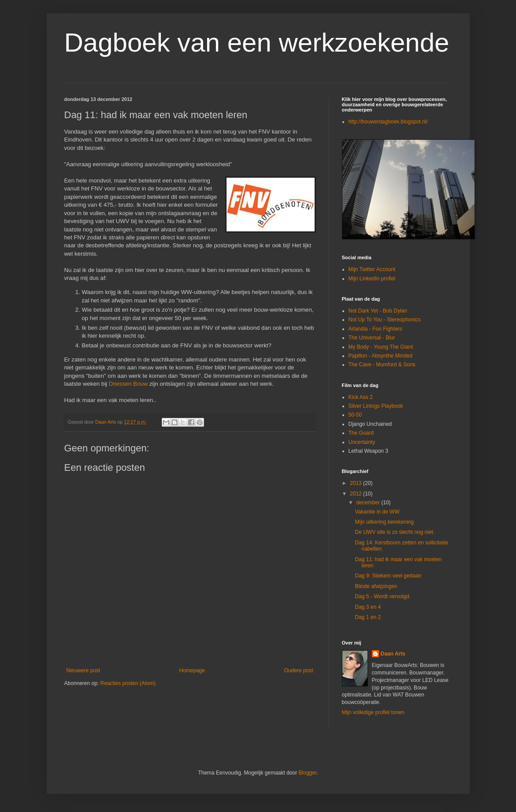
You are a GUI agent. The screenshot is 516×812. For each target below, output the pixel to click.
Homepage (192, 670)
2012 (356, 494)
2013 (356, 483)
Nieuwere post (84, 670)
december (369, 503)
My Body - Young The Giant (381, 347)
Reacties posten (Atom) (128, 683)
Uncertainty (362, 442)
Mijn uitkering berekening (384, 522)
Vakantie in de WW (377, 512)
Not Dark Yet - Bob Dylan (378, 311)
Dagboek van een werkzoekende (257, 43)
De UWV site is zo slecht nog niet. (395, 532)
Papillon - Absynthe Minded (381, 356)
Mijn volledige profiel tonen (373, 712)
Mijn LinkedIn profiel (372, 279)
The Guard (361, 433)
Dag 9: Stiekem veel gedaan (388, 576)
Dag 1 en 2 (368, 617)
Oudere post (298, 670)
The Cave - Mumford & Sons (382, 365)
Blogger (308, 773)
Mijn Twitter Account (372, 269)
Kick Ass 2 (361, 397)
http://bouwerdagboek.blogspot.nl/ (388, 122)
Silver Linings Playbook (376, 406)
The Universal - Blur (372, 338)
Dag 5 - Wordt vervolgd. (383, 596)
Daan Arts (393, 654)
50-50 (355, 415)
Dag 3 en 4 (368, 607)
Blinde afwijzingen (376, 586)
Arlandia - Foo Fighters (375, 329)
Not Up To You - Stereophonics (385, 320)
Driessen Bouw (128, 384)
